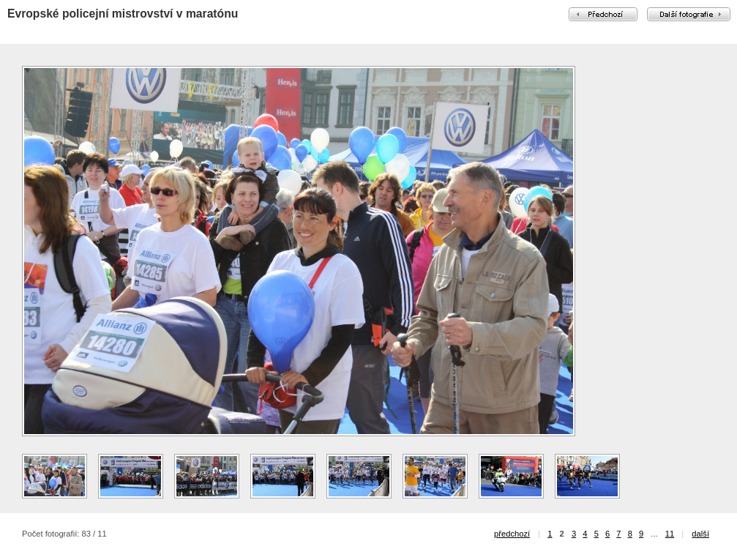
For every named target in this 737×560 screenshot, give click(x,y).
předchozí (512, 534)
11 (670, 534)
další (700, 534)
